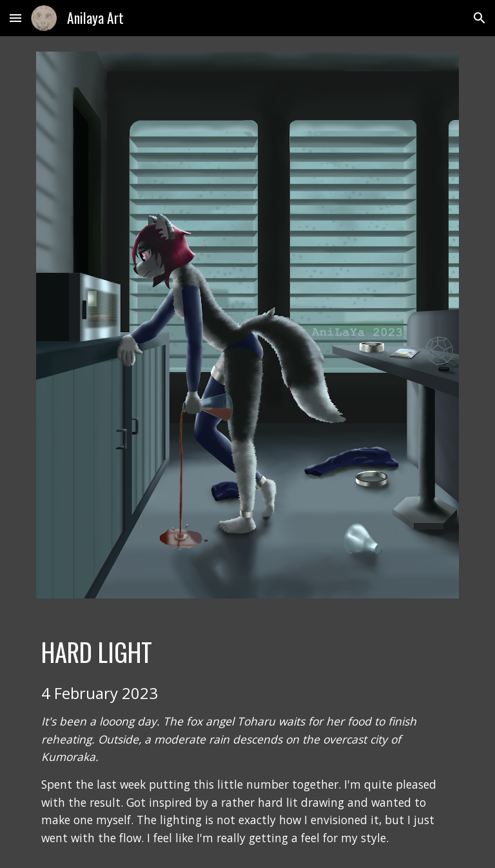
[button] (15, 18)
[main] (247, 741)
